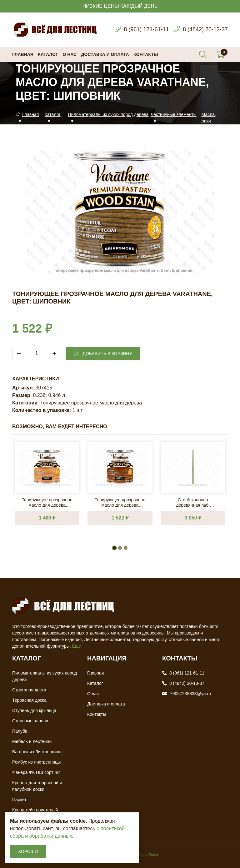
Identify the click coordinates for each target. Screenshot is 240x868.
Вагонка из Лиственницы (37, 752)
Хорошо (28, 851)
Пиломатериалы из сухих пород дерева (108, 114)
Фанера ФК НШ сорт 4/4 (36, 772)
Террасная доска (29, 700)
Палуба (20, 731)
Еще (77, 646)
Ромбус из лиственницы (36, 762)
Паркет (19, 800)
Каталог (48, 54)
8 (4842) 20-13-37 (205, 29)
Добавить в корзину (103, 354)
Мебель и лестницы (32, 741)
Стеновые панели (30, 721)
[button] (114, 548)
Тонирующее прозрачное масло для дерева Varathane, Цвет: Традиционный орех (47, 502)
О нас (70, 54)
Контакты (146, 54)
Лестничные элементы (174, 114)
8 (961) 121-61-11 (146, 29)
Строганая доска (29, 690)
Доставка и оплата (105, 54)
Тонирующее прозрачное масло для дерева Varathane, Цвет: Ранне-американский (120, 502)
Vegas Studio (148, 855)
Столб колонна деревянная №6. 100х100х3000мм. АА (193, 502)
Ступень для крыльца (34, 710)
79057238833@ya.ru (190, 694)
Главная (23, 54)
